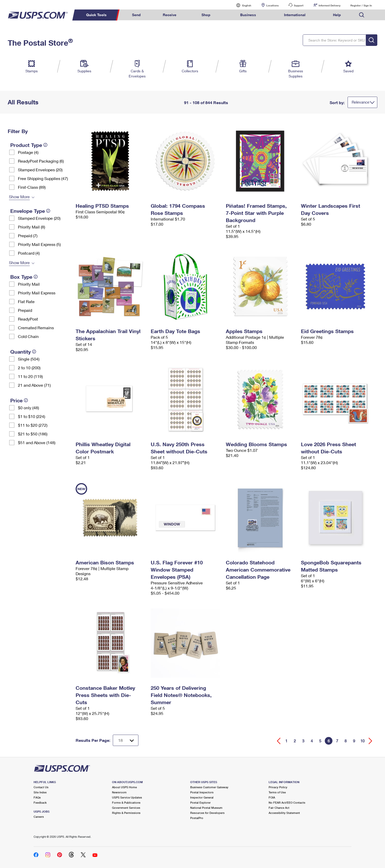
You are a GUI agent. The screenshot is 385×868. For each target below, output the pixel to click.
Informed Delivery (330, 5)
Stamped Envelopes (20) (40, 170)
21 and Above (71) (34, 385)
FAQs (37, 797)
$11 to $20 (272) (33, 425)
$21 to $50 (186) (33, 434)
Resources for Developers (207, 813)
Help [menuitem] (337, 15)
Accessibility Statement (284, 813)
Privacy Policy (278, 787)
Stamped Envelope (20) (39, 218)
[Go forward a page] (371, 741)
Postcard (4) (29, 253)
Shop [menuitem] (206, 15)
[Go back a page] (279, 741)
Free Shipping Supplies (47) (43, 178)
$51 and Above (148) (37, 442)
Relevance (361, 102)
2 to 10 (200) (29, 368)
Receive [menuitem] (170, 15)
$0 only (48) (28, 408)
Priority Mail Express (37, 293)
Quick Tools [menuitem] (96, 15)
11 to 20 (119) (30, 376)
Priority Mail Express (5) (39, 244)
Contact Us (41, 787)
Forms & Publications (126, 802)
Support (299, 5)
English (241, 5)
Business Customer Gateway (209, 787)
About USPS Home (124, 787)
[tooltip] (45, 145)
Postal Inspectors (202, 792)
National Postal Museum (206, 808)
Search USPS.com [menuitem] (362, 15)
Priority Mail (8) (32, 227)
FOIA (272, 797)
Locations (272, 5)
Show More (19, 197)
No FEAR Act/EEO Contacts (287, 802)
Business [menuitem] (248, 15)
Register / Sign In (361, 5)
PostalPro (197, 818)
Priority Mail (29, 284)
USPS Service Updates (127, 797)
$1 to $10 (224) (32, 416)
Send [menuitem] (136, 15)
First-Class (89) (32, 187)
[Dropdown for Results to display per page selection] (126, 740)
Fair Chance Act (279, 808)
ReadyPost (28, 319)
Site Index (40, 792)
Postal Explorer (200, 802)
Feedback (40, 802)
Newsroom (119, 792)
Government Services (126, 808)
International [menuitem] (295, 15)
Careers (39, 817)
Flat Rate (26, 301)
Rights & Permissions (126, 813)
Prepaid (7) (28, 236)
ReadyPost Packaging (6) (41, 161)
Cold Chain (28, 336)
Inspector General (202, 797)
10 (362, 741)
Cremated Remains (36, 328)
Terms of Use (277, 792)
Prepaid (25, 310)
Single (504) (29, 359)
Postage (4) (28, 152)
